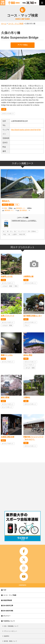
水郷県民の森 (28, 276)
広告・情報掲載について (11, 626)
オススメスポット (8, 114)
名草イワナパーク (8, 316)
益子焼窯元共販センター (33, 316)
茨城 (26, 280)
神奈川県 (22, 234)
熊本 (3, 440)
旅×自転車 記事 (8, 606)
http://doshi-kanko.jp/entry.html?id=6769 (26, 130)
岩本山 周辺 (28, 355)
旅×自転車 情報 (8, 611)
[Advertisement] (22, 486)
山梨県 (15, 234)
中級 (17, 205)
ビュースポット (30, 365)
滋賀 (26, 401)
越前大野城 (5, 397)
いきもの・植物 (7, 286)
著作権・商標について (10, 641)
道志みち (6, 201)
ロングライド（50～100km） (28, 231)
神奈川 (5, 205)
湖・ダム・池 (11, 231)
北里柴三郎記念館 (8, 437)
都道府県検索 (8, 600)
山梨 (4, 109)
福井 (3, 401)
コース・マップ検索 (10, 595)
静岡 (26, 359)
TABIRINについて (9, 621)
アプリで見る (23, 45)
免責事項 (6, 636)
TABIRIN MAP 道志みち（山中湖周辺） (24, 221)
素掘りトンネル (7, 355)
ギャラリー (7, 616)
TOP (5, 590)
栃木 (3, 319)
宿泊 (16, 286)
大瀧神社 (27, 397)
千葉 (3, 280)
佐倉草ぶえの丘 (7, 276)
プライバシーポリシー (10, 631)
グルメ (27, 325)
